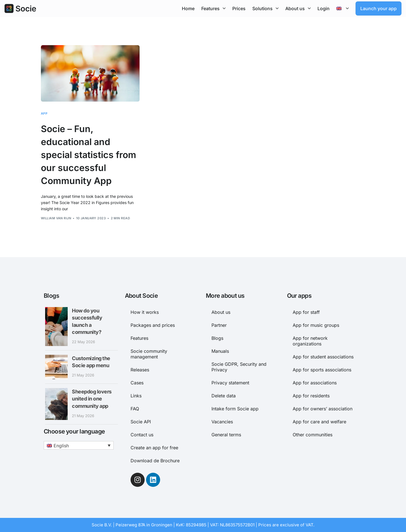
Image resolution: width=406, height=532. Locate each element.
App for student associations (323, 357)
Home (188, 8)
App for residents (311, 396)
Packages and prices (153, 325)
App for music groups (316, 325)
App (44, 114)
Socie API (141, 422)
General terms (226, 435)
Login (324, 8)
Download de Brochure (155, 461)
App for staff (306, 312)
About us (298, 8)
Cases (137, 383)
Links (136, 396)
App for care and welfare (319, 422)
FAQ (135, 409)
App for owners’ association (323, 409)
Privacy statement (230, 383)
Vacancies (222, 422)
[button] (79, 445)
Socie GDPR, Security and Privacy (239, 367)
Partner (219, 325)
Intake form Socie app (235, 409)
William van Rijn (56, 218)
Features (213, 8)
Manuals (220, 351)
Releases (140, 370)
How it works (145, 312)
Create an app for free (154, 448)
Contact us (142, 435)
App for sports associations (322, 370)
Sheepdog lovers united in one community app (92, 399)
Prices (239, 8)
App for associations (315, 383)
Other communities (313, 435)
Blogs (217, 338)
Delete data (224, 396)
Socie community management (149, 354)
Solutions (265, 8)
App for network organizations (310, 341)
